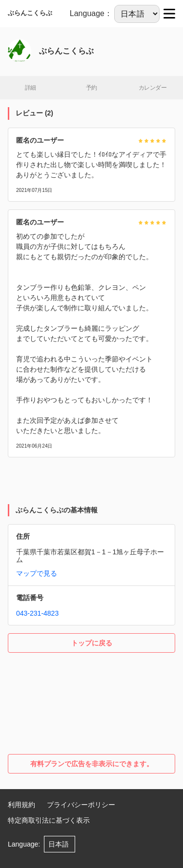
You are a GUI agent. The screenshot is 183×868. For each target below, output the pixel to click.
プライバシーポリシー (81, 805)
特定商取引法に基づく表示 (49, 820)
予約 (91, 88)
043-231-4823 (37, 613)
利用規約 (21, 805)
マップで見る (37, 573)
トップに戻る (92, 643)
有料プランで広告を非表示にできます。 (92, 764)
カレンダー (152, 88)
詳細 (30, 88)
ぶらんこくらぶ (30, 13)
